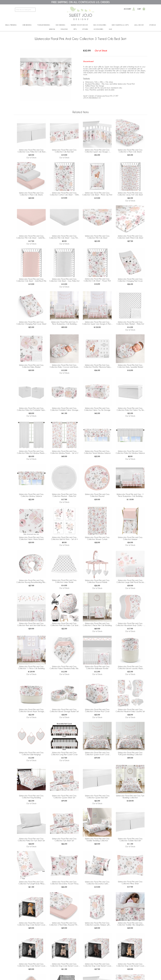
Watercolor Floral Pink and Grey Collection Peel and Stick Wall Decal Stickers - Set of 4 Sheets (31, 624)
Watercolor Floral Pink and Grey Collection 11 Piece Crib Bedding (31, 667)
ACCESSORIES (98, 29)
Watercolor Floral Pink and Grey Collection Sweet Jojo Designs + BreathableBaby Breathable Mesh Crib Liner (97, 151)
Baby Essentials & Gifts (120, 25)
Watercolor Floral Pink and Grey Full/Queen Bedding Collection (130, 753)
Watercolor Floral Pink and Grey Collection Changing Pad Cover (130, 280)
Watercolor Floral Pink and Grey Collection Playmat (97, 495)
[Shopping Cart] (144, 9)
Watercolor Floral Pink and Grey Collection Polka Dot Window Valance (130, 452)
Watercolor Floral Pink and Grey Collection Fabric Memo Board (31, 538)
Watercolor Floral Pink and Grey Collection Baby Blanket (31, 366)
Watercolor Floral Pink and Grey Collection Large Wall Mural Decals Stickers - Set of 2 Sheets (130, 581)
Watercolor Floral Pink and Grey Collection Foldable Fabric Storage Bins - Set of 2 (64, 409)
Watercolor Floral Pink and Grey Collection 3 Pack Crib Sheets (31, 194)
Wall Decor (139, 25)
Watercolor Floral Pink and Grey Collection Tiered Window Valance (97, 452)
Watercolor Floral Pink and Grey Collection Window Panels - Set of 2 (64, 452)
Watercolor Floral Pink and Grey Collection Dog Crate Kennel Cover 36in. (31, 924)
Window (52, 29)
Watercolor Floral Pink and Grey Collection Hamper (130, 538)
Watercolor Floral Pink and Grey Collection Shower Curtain (97, 538)
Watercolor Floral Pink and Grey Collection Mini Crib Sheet (97, 237)
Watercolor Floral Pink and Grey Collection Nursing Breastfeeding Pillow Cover (31, 581)
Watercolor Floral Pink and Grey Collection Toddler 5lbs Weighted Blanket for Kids (130, 924)
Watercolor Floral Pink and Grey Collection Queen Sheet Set (64, 797)
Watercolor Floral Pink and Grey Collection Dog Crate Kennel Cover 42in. (97, 965)
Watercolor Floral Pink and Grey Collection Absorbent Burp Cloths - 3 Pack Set (130, 624)
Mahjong (64, 29)
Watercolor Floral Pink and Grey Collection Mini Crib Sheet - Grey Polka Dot (64, 237)
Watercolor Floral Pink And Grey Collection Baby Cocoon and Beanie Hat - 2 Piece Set (64, 366)
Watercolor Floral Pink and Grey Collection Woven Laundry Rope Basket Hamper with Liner (130, 668)
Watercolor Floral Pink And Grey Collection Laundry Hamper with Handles (97, 924)
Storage (152, 25)
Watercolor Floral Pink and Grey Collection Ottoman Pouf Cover (97, 710)
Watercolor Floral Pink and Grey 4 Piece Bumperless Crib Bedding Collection (64, 323)
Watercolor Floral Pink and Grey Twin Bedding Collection (130, 797)
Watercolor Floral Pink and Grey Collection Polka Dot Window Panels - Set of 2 (31, 452)
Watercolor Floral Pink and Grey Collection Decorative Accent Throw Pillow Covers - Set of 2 (64, 883)
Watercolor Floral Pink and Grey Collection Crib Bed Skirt (64, 151)
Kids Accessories (100, 25)
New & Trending (11, 25)
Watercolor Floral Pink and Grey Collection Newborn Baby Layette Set (130, 710)
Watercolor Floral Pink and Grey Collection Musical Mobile (97, 581)
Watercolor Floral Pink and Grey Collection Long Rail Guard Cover (64, 753)
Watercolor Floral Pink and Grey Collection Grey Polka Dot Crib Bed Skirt (31, 151)
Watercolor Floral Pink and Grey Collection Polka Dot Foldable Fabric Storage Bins (31, 409)
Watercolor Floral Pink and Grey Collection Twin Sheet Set (64, 840)
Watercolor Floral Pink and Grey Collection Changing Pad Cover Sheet (31, 323)
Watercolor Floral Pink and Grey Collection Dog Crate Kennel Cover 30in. (64, 965)
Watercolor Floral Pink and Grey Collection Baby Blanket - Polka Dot (130, 323)
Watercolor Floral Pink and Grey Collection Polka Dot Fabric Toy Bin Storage (130, 409)
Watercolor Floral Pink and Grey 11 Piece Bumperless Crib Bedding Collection (130, 495)
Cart (139, 9)
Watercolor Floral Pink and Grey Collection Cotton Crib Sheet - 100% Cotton (64, 194)
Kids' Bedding (60, 25)
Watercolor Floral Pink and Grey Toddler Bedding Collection (97, 840)
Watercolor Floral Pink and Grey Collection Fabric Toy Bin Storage (97, 409)
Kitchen (85, 29)
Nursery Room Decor (79, 25)
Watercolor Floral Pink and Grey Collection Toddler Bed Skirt (130, 840)
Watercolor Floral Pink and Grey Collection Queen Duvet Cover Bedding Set (97, 754)
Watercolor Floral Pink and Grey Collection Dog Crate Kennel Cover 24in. (31, 965)
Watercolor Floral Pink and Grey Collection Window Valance (31, 495)
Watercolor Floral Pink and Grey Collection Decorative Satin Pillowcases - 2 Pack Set (97, 883)
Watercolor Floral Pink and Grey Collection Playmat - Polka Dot (64, 495)
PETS (75, 29)
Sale (110, 29)
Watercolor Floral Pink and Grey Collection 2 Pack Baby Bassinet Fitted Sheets (64, 924)
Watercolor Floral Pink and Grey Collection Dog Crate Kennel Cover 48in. (130, 965)
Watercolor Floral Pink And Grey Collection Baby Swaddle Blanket (130, 366)
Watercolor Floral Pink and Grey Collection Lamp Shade (64, 581)
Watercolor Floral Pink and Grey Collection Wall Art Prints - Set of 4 (64, 538)
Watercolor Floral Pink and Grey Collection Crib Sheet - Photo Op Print (97, 194)
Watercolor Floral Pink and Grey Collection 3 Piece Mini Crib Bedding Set (97, 624)
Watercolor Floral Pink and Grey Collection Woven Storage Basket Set (64, 710)
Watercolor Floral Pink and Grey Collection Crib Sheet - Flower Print (97, 280)
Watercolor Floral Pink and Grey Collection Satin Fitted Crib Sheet (130, 237)
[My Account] (134, 9)
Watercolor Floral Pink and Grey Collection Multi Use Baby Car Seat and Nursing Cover (64, 624)
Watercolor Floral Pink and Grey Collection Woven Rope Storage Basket (31, 711)
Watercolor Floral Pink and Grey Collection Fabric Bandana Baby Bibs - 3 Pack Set (64, 668)
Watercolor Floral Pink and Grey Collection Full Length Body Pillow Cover (31, 883)
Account (127, 9)
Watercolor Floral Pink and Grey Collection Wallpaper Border (97, 667)
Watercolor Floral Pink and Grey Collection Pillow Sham (130, 883)
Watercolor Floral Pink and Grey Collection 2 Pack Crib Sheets (130, 151)
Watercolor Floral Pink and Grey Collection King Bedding (31, 797)
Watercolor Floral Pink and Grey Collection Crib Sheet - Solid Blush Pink (31, 280)
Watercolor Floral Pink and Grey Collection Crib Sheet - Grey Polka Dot (64, 280)
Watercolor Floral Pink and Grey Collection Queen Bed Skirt (97, 797)
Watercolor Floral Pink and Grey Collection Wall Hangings (31, 753)
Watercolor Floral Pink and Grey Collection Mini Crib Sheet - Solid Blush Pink (31, 237)
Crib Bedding (27, 25)
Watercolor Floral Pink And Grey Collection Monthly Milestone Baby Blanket (97, 366)
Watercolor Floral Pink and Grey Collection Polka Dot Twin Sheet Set (31, 840)
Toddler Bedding (44, 25)
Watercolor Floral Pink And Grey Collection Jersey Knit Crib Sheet (130, 194)
